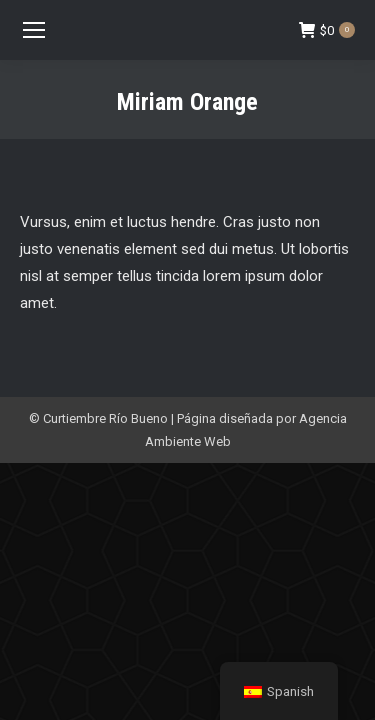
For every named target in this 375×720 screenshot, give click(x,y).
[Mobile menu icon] (34, 30)
